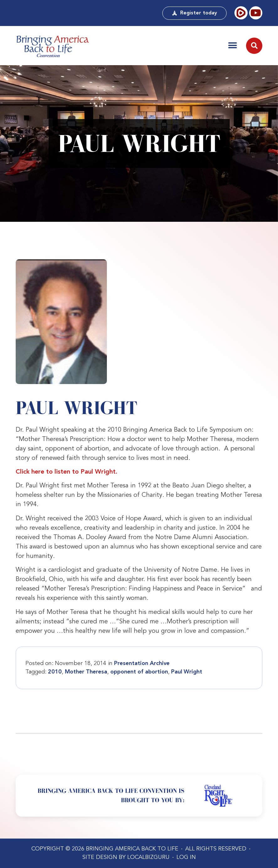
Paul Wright (187, 672)
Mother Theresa (86, 672)
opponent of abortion (139, 672)
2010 (55, 672)
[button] (233, 45)
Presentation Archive (142, 663)
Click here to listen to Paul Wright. (66, 472)
